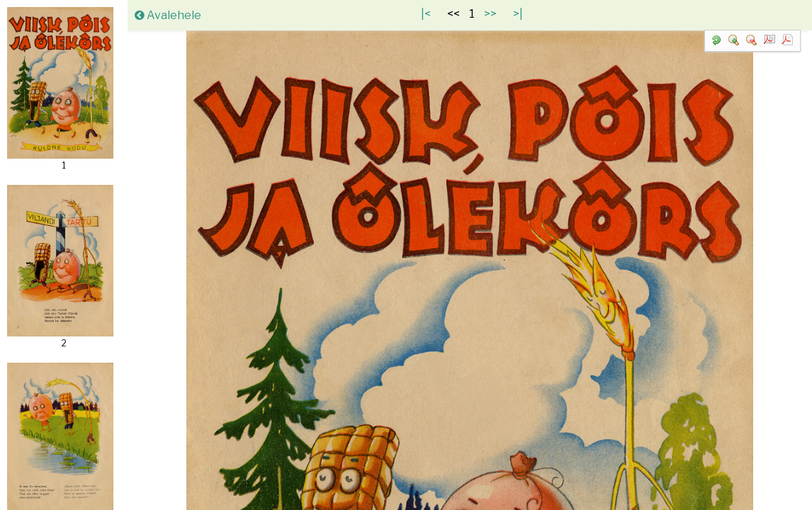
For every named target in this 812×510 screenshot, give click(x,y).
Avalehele (168, 15)
